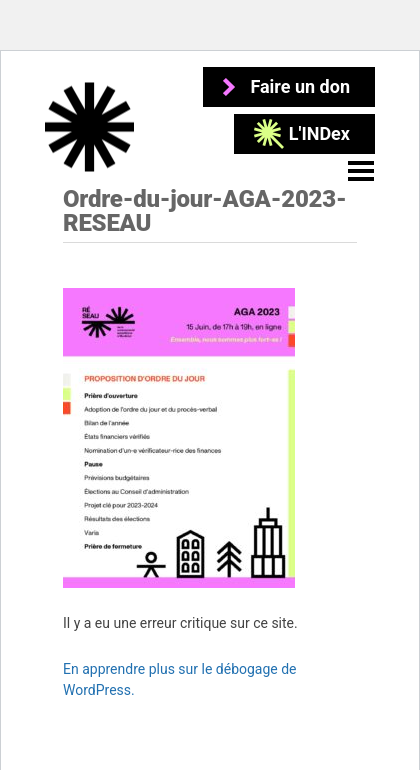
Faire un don (300, 86)
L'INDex (319, 133)
